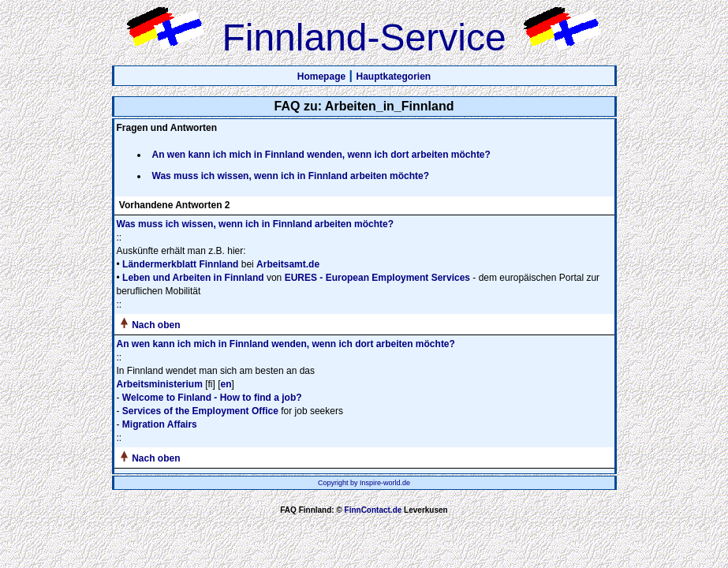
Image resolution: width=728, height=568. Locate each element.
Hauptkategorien (394, 77)
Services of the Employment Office (200, 411)
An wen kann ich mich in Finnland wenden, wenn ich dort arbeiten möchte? (321, 155)
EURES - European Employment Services (377, 278)
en (226, 384)
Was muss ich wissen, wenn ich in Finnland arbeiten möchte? (291, 176)
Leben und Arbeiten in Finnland (193, 278)
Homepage (321, 77)
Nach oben (156, 325)
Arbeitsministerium (160, 384)
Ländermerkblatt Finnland (180, 264)
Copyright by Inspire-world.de (364, 483)
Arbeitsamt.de (288, 264)
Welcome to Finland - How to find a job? (212, 398)
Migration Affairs (160, 424)
